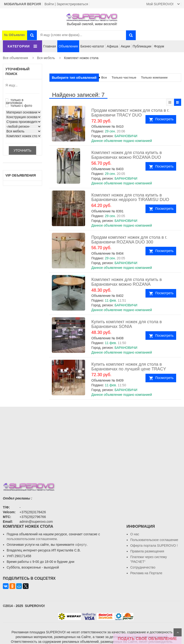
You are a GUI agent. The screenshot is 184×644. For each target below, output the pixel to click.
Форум (159, 46)
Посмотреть (164, 119)
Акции (125, 46)
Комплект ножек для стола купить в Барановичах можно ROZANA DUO (126, 155)
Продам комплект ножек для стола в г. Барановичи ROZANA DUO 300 (129, 240)
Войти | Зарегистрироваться (66, 4)
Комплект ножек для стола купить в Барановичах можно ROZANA (126, 282)
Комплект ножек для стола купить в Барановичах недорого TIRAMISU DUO (130, 197)
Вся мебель (46, 58)
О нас (135, 534)
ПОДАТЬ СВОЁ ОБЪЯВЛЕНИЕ (147, 639)
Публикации (142, 46)
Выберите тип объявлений (74, 78)
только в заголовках (14, 101)
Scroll (178, 632)
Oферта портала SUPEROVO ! (154, 546)
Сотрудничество (143, 567)
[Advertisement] (92, 440)
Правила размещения (147, 551)
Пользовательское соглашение (154, 540)
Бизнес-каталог (92, 46)
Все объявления (15, 58)
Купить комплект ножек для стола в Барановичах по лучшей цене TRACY (129, 367)
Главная (50, 46)
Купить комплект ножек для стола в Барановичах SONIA (126, 324)
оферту (81, 545)
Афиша (112, 46)
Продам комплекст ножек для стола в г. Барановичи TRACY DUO (130, 113)
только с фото (19, 106)
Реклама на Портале (146, 573)
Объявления (68, 46)
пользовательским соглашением (32, 539)
